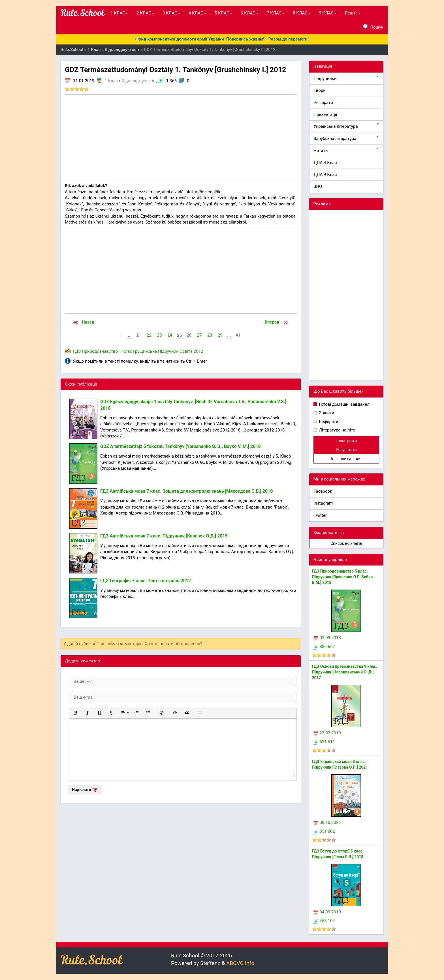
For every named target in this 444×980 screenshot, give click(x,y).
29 (220, 335)
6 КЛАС (249, 13)
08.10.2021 (327, 822)
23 (160, 335)
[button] (76, 713)
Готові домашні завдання (344, 404)
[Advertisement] (181, 137)
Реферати (324, 103)
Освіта (186, 351)
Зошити (326, 413)
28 (210, 335)
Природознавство (100, 351)
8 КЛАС (302, 13)
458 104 (324, 921)
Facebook (323, 491)
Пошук (373, 27)
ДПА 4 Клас (325, 163)
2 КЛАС (145, 13)
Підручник (168, 351)
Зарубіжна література (346, 138)
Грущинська (145, 351)
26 (189, 335)
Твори (320, 90)
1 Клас (111, 81)
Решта (353, 13)
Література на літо (337, 430)
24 (170, 335)
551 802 (324, 831)
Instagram (323, 503)
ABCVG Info (240, 963)
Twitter (320, 515)
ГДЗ (77, 351)
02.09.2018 (327, 638)
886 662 (324, 647)
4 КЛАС (197, 13)
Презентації (325, 114)
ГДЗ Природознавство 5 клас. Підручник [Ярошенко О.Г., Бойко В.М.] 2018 (342, 577)
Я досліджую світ (139, 81)
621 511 (324, 742)
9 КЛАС (328, 13)
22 (149, 335)
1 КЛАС (119, 13)
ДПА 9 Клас (325, 175)
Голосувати (346, 441)
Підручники (346, 78)
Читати (346, 150)
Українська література (346, 126)
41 (238, 335)
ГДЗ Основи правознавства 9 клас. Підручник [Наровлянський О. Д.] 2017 (345, 672)
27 (199, 335)
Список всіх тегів (346, 543)
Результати (346, 450)
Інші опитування (346, 459)
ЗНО (318, 186)
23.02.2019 (327, 733)
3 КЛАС (171, 13)
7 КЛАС (276, 13)
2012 (198, 351)
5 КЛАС (223, 13)
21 (139, 335)
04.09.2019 (327, 912)
